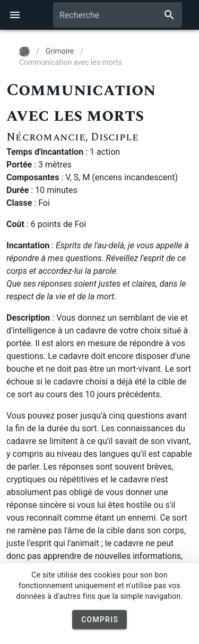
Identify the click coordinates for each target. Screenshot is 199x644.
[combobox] (118, 15)
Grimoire (60, 51)
